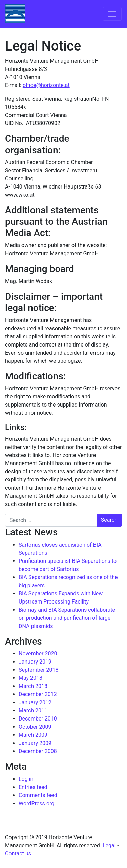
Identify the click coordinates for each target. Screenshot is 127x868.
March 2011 (33, 711)
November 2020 (38, 654)
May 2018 (30, 678)
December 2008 (38, 751)
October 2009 (35, 727)
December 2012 (38, 694)
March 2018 (33, 686)
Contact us (18, 854)
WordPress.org (36, 803)
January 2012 (35, 702)
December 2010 (38, 719)
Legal (109, 845)
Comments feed (38, 795)
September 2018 (39, 670)
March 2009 (33, 735)
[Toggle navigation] (112, 14)
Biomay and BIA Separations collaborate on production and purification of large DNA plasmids (67, 618)
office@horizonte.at (46, 85)
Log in (26, 779)
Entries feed (33, 787)
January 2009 (35, 743)
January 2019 (35, 662)
